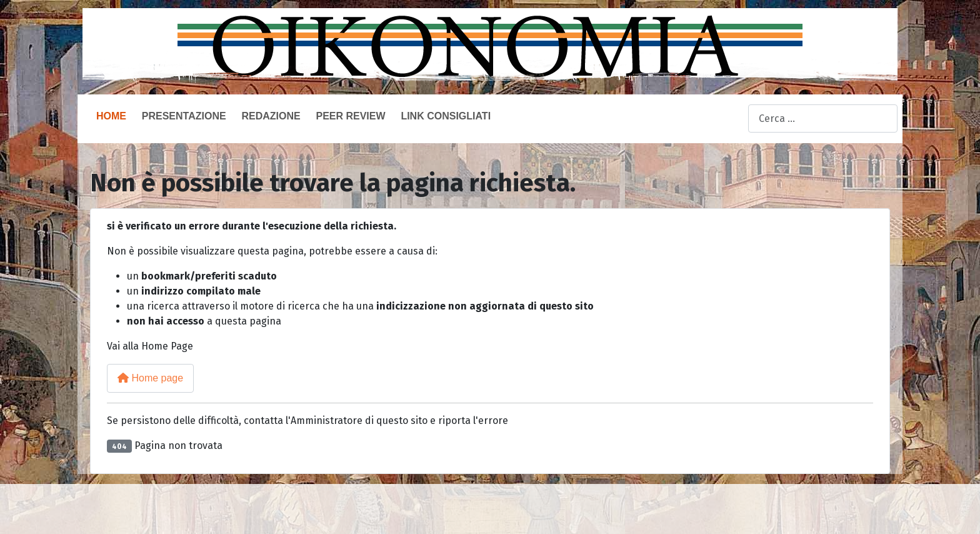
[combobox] (823, 118)
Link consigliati (446, 116)
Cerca (735, 119)
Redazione (271, 116)
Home (111, 116)
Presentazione (184, 116)
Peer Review (350, 116)
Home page (150, 378)
